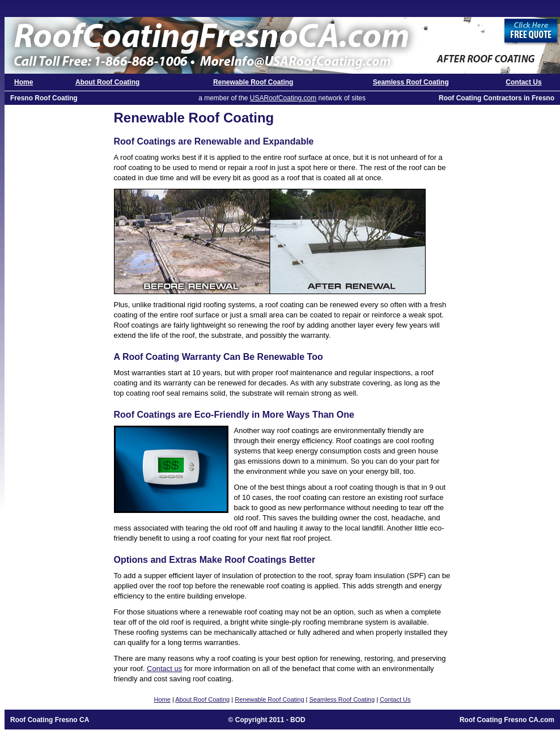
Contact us (164, 669)
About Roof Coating (107, 82)
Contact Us (523, 82)
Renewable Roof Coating (253, 82)
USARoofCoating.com (283, 98)
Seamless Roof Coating (411, 82)
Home (24, 82)
